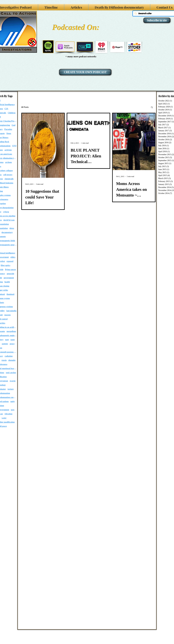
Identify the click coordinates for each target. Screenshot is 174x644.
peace (12, 344)
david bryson (9, 220)
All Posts (25, 107)
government (9, 278)
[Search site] (155, 13)
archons (8, 162)
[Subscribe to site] (157, 20)
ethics (13, 257)
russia (4, 360)
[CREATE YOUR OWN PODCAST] (85, 72)
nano (13, 340)
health (7, 282)
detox (12, 228)
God (14, 125)
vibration (8, 414)
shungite (12, 360)
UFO (14, 146)
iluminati (10, 294)
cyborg (6, 212)
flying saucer (10, 270)
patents (5, 344)
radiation (9, 356)
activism (8, 150)
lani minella (11, 311)
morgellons (11, 331)
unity (13, 401)
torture (11, 389)
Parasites (8, 129)
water (4, 418)
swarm (13, 381)
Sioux (9, 133)
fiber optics (5, 265)
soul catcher (11, 373)
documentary (7, 232)
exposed (10, 261)
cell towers (8, 175)
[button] (152, 107)
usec (13, 410)
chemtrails (9, 179)
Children (12, 113)
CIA (6, 109)
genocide (11, 274)
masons (8, 315)
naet (7, 340)
